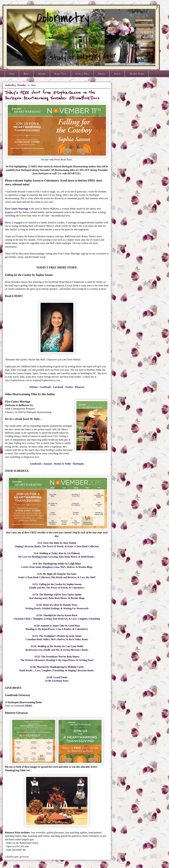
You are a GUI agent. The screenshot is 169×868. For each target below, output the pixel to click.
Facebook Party (60, 681)
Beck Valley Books (78, 639)
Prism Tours (60, 74)
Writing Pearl (86, 660)
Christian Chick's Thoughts (28, 619)
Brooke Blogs (85, 567)
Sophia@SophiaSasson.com (46, 380)
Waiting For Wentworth (76, 608)
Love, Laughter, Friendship (86, 619)
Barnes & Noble (62, 464)
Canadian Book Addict (38, 639)
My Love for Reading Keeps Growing (38, 557)
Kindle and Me (37, 588)
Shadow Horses (137, 74)
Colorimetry (78, 588)
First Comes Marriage (17, 209)
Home (12, 74)
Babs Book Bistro (68, 557)
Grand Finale (60, 677)
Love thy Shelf (88, 577)
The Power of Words (53, 546)
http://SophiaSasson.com (17, 380)
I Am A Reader (63, 629)
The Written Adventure (33, 660)
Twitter (69, 387)
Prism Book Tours (63, 160)
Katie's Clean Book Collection (83, 546)
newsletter (101, 254)
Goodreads (45, 387)
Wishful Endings (51, 608)
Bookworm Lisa (34, 650)
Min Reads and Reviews (64, 577)
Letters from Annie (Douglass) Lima (40, 567)
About (26, 74)
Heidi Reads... (88, 557)
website (85, 243)
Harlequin (43, 173)
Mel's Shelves (67, 567)
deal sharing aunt (38, 598)
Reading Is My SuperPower (40, 629)
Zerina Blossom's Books (76, 650)
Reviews (42, 74)
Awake (102, 74)
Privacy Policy (82, 74)
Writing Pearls (33, 608)
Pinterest (80, 387)
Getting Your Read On (56, 619)
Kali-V (117, 74)
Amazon (48, 464)
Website (33, 387)
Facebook (58, 387)
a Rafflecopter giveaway (17, 857)
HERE (18, 296)
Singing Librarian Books (28, 546)
